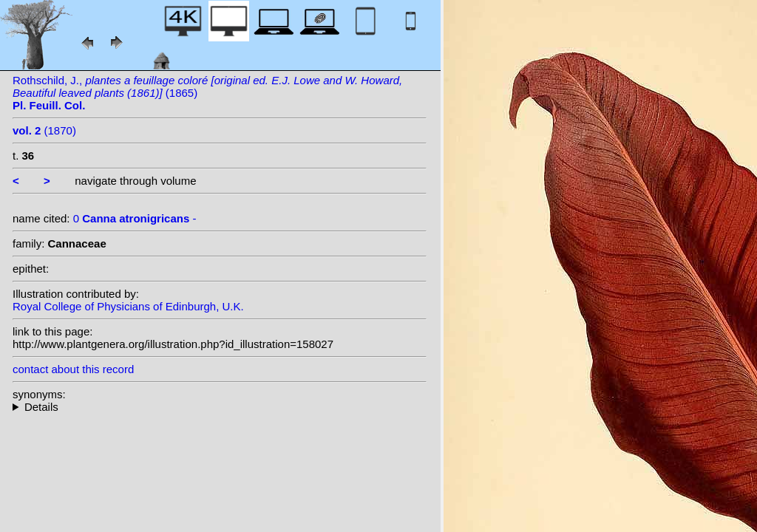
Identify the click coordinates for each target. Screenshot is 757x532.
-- (220, 407)
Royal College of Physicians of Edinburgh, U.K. (128, 306)
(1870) (44, 130)
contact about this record (73, 369)
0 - (135, 218)
